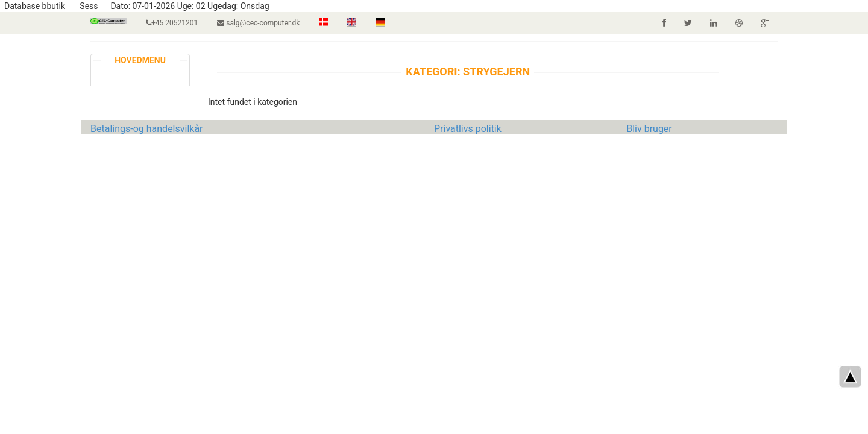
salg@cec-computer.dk (258, 23)
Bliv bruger (649, 129)
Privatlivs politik (468, 129)
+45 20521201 (172, 23)
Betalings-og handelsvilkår (147, 129)
